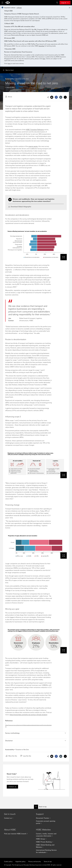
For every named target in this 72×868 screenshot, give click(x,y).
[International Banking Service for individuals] (48, 851)
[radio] (11, 756)
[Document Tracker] (48, 818)
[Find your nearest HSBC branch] (16, 834)
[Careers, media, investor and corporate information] (48, 835)
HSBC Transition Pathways (35, 129)
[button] (36, 733)
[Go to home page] (8, 3)
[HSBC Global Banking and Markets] (48, 846)
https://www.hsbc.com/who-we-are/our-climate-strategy (28, 715)
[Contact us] (16, 818)
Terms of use (48, 861)
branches (41, 46)
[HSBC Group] (48, 839)
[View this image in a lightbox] (64, 257)
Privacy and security (35, 861)
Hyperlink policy (20, 861)
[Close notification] (70, 8)
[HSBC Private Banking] (48, 842)
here (44, 59)
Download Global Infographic (20, 207)
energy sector (33, 146)
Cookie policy (8, 861)
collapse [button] (19, 8)
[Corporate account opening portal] (48, 822)
